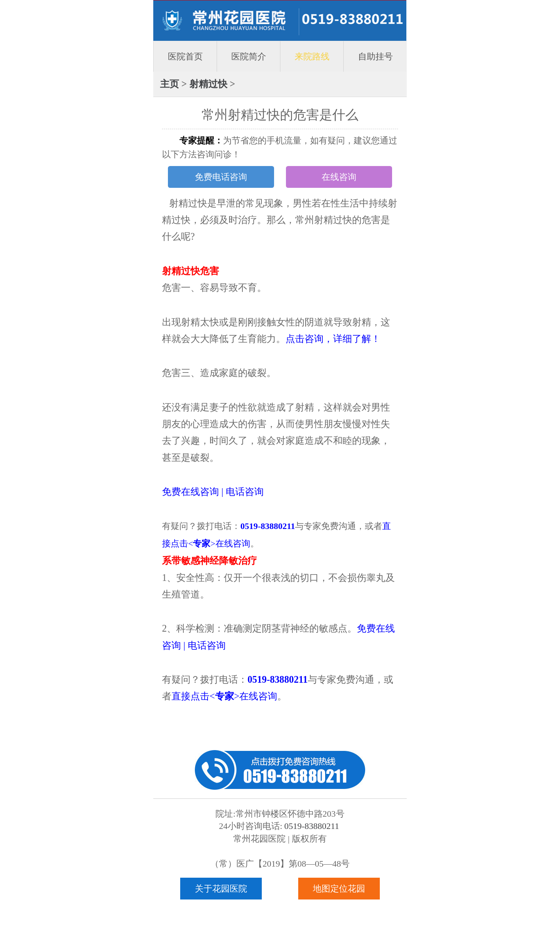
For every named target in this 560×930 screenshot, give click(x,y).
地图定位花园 (339, 889)
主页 (170, 84)
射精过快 (208, 84)
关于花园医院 (221, 889)
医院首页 (185, 56)
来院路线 (312, 56)
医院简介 (249, 56)
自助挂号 (375, 56)
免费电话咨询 (221, 177)
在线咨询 (339, 177)
